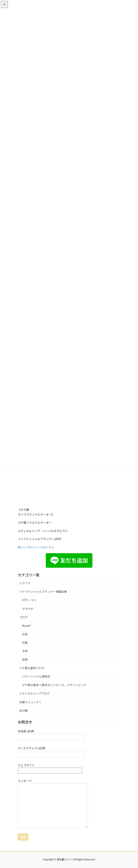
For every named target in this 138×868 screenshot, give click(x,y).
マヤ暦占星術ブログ (32, 668)
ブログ (24, 617)
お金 (25, 634)
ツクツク (25, 583)
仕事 (25, 643)
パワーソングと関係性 (36, 676)
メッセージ (53, 803)
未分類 (24, 710)
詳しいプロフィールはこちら (36, 547)
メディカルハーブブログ (35, 693)
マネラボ (28, 609)
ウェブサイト (50, 768)
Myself (26, 626)
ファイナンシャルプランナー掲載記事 (43, 592)
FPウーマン (29, 600)
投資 (25, 659)
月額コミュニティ (30, 702)
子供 (25, 651)
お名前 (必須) (51, 735)
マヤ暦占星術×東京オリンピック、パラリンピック (54, 685)
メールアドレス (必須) (51, 752)
